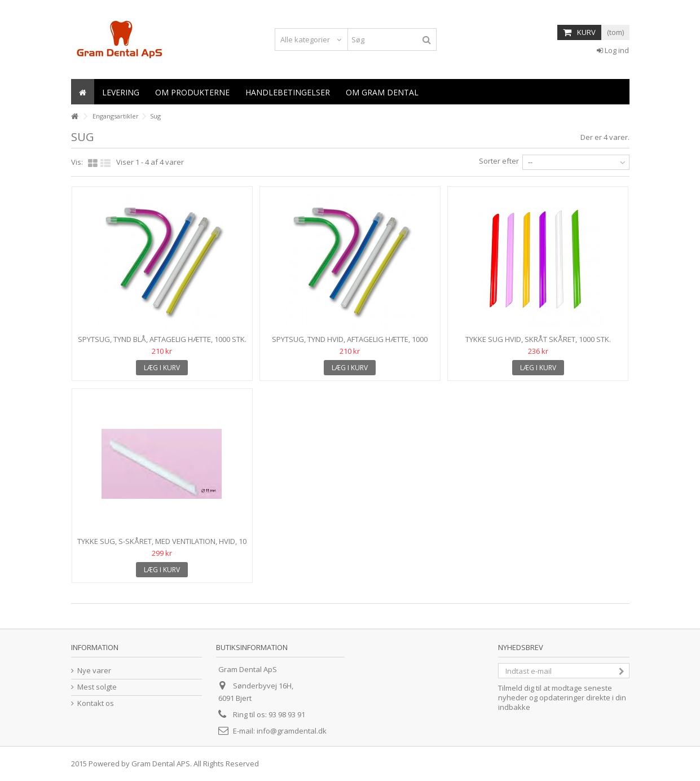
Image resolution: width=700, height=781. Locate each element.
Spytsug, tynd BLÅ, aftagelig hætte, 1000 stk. (162, 339)
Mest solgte (97, 687)
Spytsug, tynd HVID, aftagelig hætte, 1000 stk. (350, 344)
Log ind (613, 50)
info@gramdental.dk (292, 731)
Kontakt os (96, 703)
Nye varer (94, 671)
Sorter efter (499, 161)
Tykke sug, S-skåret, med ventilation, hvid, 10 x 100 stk (162, 546)
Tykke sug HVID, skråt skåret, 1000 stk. (538, 339)
